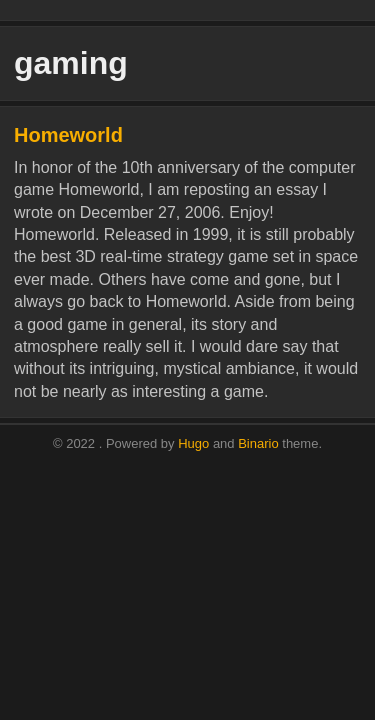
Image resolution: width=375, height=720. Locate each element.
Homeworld (68, 135)
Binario (258, 443)
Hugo (193, 443)
